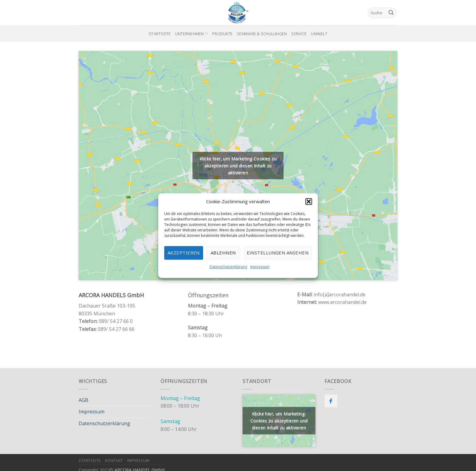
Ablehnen (223, 253)
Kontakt (114, 461)
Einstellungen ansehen (278, 253)
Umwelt (319, 34)
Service (299, 34)
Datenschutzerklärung (228, 267)
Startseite (160, 34)
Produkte (222, 34)
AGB (83, 400)
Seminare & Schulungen (262, 34)
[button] (309, 201)
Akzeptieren (184, 253)
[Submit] (391, 13)
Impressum (260, 267)
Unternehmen (192, 34)
